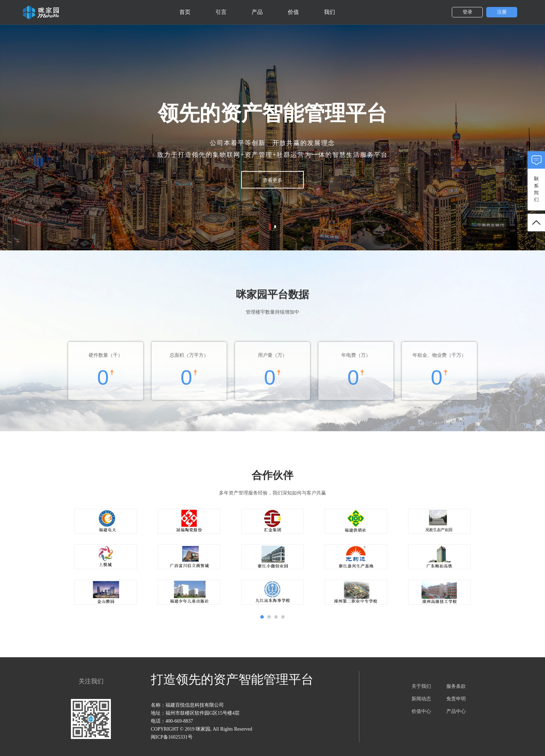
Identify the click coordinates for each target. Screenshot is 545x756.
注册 (502, 12)
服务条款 (456, 686)
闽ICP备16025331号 (172, 737)
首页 (185, 12)
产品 (257, 12)
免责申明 (456, 699)
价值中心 (421, 711)
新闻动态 (421, 699)
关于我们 (421, 686)
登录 (467, 12)
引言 (221, 12)
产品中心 (456, 711)
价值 (293, 12)
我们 (330, 12)
